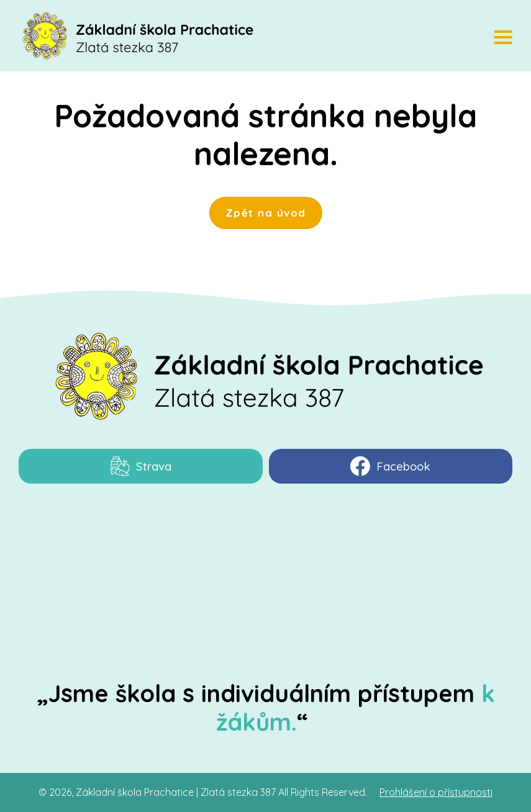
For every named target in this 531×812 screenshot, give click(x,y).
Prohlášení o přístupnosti (436, 792)
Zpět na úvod (266, 213)
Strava (141, 466)
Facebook (390, 466)
